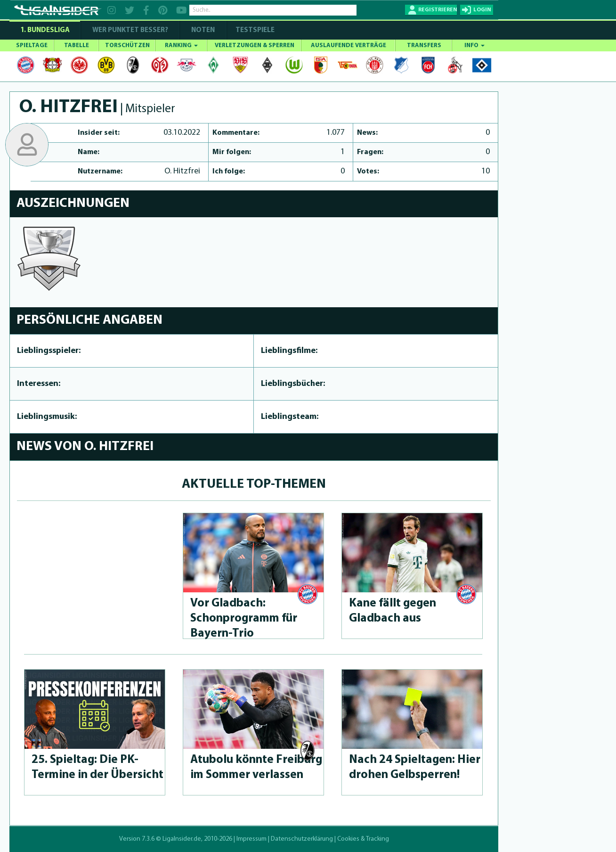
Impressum (251, 839)
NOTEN (203, 30)
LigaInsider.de (182, 839)
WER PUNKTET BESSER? (130, 30)
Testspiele (254, 30)
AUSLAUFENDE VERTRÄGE (349, 45)
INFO (474, 45)
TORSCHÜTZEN (127, 45)
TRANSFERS (424, 45)
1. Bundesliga (45, 30)
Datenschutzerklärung (302, 839)
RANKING (181, 45)
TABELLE (77, 45)
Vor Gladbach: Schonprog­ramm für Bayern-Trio (244, 619)
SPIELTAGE (32, 45)
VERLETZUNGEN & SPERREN (255, 45)
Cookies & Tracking (363, 839)
